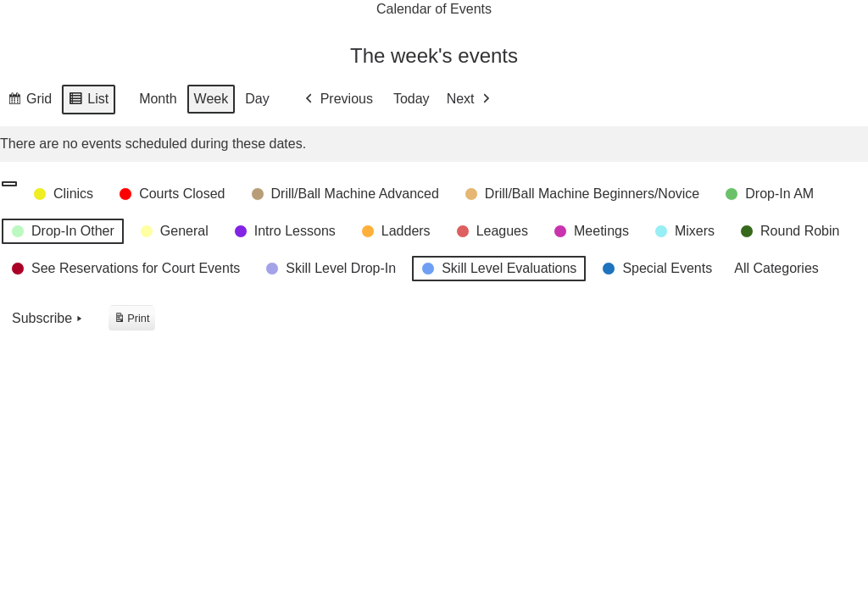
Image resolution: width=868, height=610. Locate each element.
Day (257, 100)
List (88, 102)
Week (211, 100)
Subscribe (49, 319)
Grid (29, 102)
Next (470, 100)
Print (131, 321)
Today (412, 100)
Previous (337, 100)
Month (158, 100)
